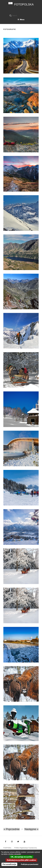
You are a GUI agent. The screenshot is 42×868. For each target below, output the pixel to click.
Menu (21, 20)
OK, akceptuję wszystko (21, 857)
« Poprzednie (12, 829)
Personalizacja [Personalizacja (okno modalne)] (9, 864)
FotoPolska (24, 4)
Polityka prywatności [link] (30, 864)
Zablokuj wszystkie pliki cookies (21, 860)
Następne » (31, 829)
